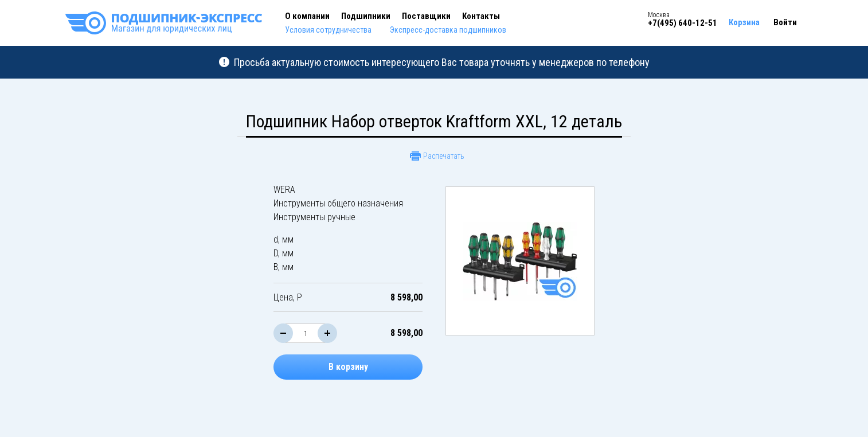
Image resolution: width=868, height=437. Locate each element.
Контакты (481, 16)
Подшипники (366, 16)
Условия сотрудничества (328, 30)
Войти (785, 22)
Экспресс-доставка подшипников (448, 30)
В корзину (348, 367)
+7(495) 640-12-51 (683, 23)
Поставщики (426, 16)
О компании (307, 16)
